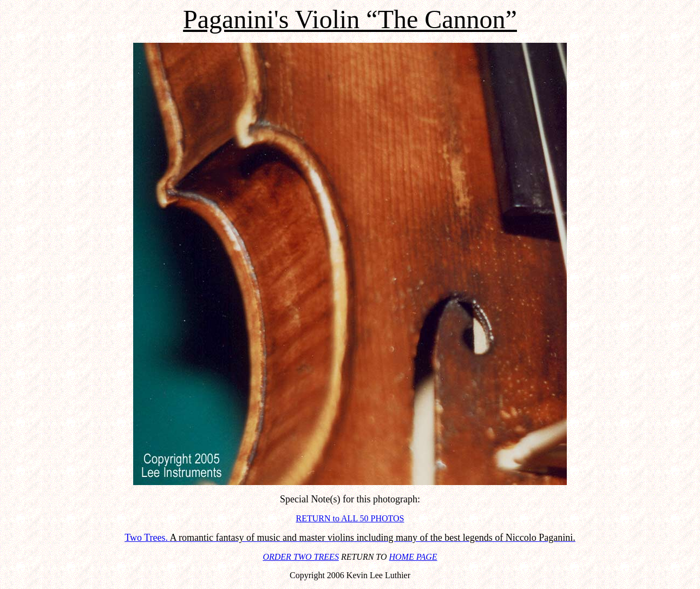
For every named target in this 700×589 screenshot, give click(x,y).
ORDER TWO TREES (300, 557)
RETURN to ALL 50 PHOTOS (350, 518)
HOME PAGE (413, 557)
